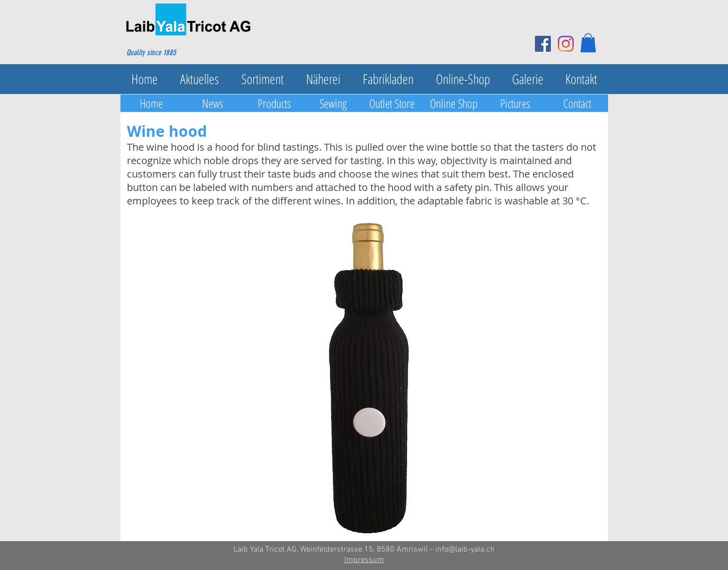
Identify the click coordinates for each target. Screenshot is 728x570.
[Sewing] (333, 103)
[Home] (151, 103)
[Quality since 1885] (174, 53)
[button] (588, 43)
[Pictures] (516, 103)
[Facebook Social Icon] (543, 44)
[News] (213, 103)
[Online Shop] (454, 103)
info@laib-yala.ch (465, 550)
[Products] (275, 103)
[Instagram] (566, 44)
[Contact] (577, 103)
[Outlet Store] (392, 103)
